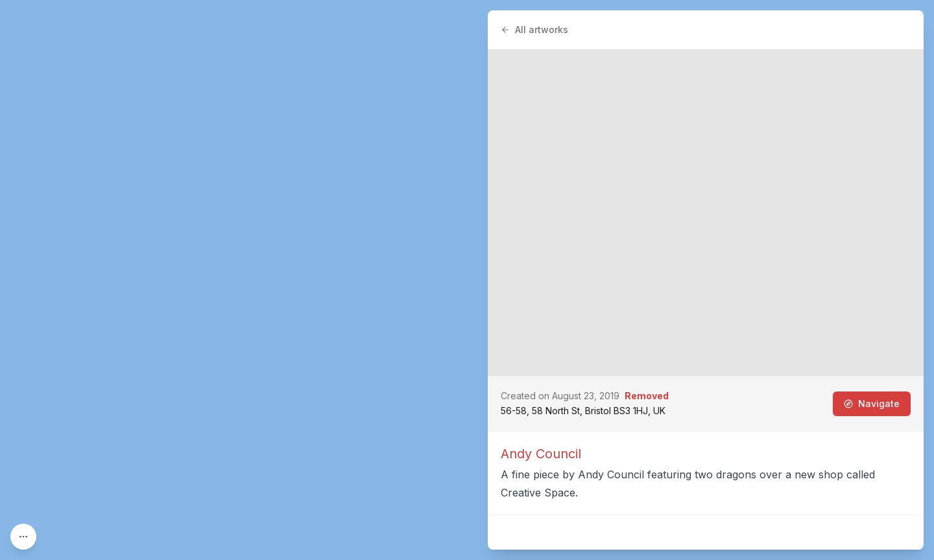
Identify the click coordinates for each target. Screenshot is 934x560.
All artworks (534, 29)
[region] (467, 280)
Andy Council (541, 454)
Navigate (872, 403)
